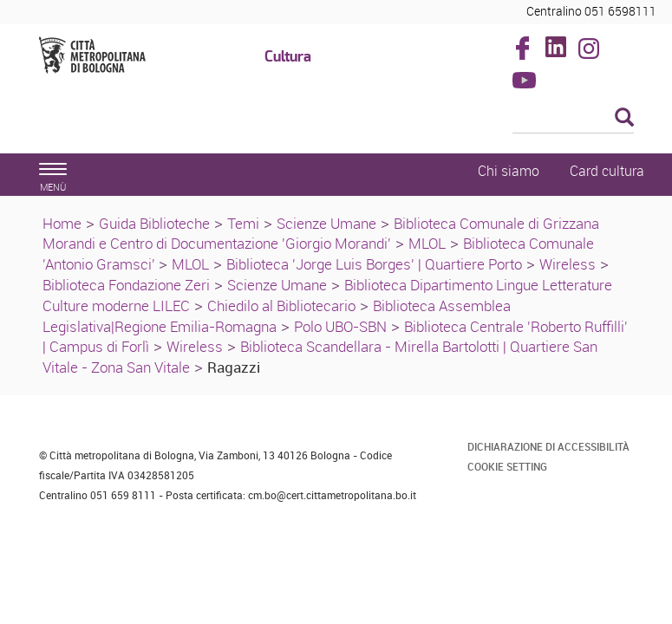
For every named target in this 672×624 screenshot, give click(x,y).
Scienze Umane (326, 223)
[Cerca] (573, 119)
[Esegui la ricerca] (624, 118)
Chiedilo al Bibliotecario (281, 305)
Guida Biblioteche (154, 223)
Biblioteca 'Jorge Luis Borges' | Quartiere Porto (374, 264)
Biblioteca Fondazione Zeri (126, 285)
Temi (243, 223)
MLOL (427, 243)
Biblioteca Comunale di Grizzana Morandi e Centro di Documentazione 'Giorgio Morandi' (321, 234)
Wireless (568, 264)
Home (62, 223)
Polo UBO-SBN (340, 326)
